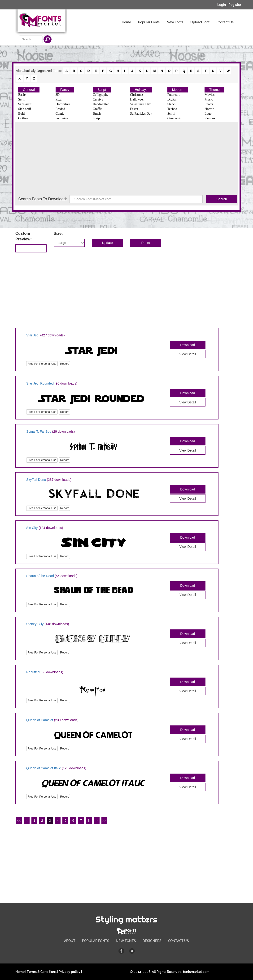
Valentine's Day (140, 104)
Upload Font (200, 22)
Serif (21, 99)
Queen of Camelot (40, 720)
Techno (172, 109)
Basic (22, 95)
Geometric (174, 118)
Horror (209, 109)
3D (58, 95)
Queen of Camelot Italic (44, 768)
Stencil (172, 104)
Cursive (98, 99)
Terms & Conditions (42, 972)
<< (19, 821)
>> (104, 821)
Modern (178, 90)
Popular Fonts (149, 22)
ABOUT (70, 941)
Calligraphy (100, 95)
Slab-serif (25, 109)
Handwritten (101, 104)
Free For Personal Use (42, 364)
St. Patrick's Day (141, 114)
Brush (97, 114)
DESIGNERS (152, 941)
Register (235, 5)
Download (188, 345)
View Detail (188, 354)
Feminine (62, 118)
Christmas (137, 95)
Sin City (32, 528)
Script (102, 90)
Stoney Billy (35, 624)
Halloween (137, 99)
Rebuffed (33, 672)
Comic (60, 114)
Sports (209, 104)
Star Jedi (33, 335)
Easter (134, 109)
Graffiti (98, 109)
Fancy (65, 90)
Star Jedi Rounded (40, 383)
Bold (21, 114)
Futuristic (174, 95)
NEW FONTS (126, 941)
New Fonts (175, 22)
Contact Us (225, 22)
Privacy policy (70, 972)
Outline (23, 118)
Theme (214, 90)
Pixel (59, 99)
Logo (208, 114)
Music (209, 99)
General (29, 90)
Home (126, 22)
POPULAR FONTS (96, 941)
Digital (172, 99)
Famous (210, 118)
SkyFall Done (36, 480)
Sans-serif (25, 104)
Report (64, 364)
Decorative (63, 104)
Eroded (60, 109)
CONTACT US (179, 941)
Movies (209, 95)
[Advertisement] (126, 160)
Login (222, 5)
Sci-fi (171, 114)
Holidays (141, 90)
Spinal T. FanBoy (39, 431)
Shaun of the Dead (40, 576)
